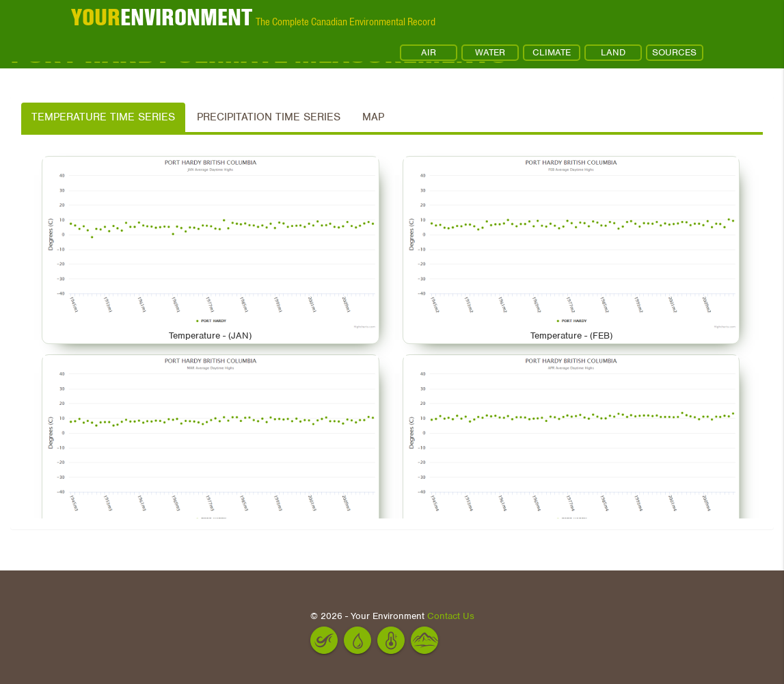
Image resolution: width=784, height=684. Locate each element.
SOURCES (674, 52)
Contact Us (451, 616)
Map (373, 117)
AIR (429, 52)
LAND (613, 52)
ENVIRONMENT (162, 17)
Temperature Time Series (103, 117)
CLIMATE (552, 52)
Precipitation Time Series (269, 117)
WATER (490, 52)
